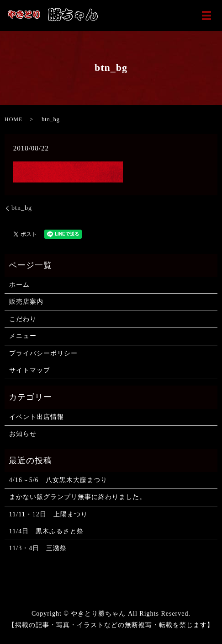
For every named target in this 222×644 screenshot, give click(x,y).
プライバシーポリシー (43, 353)
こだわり (23, 319)
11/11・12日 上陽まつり (48, 514)
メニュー (23, 336)
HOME (13, 119)
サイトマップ (30, 370)
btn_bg (22, 208)
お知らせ (23, 434)
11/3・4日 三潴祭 (38, 548)
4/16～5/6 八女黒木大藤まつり (58, 480)
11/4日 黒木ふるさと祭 (46, 531)
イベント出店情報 (37, 417)
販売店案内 (26, 302)
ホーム (19, 285)
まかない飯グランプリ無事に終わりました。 (78, 497)
